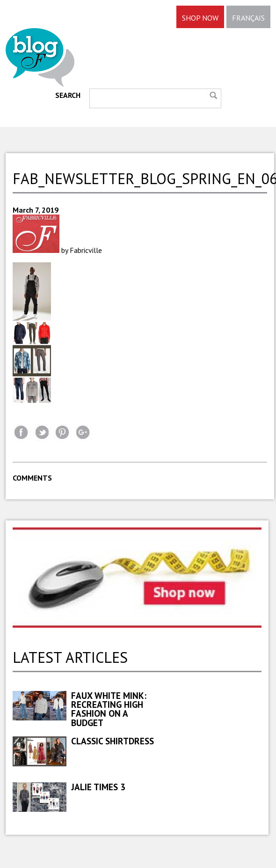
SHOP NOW (200, 18)
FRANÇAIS (248, 18)
